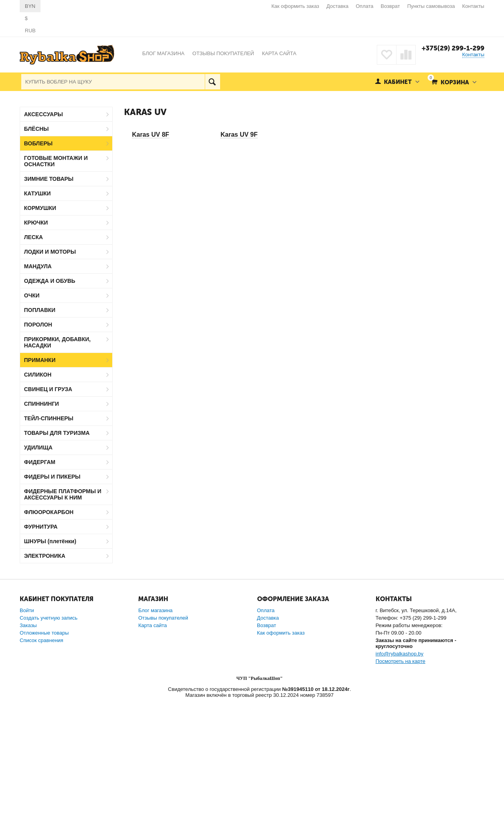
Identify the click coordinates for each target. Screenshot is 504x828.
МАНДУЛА (38, 266)
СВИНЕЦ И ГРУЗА (48, 389)
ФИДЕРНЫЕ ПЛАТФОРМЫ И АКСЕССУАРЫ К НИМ (63, 494)
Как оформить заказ (295, 6)
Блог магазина (155, 738)
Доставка (337, 6)
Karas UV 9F (239, 135)
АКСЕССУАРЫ (44, 114)
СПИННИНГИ (42, 404)
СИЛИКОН (38, 375)
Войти (27, 738)
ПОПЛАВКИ (40, 310)
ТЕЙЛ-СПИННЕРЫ (49, 418)
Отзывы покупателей (163, 745)
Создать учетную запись (49, 745)
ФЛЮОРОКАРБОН (49, 512)
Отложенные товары (44, 760)
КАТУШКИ (37, 193)
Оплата (365, 6)
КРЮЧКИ (36, 223)
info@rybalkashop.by (400, 781)
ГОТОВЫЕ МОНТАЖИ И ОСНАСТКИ (56, 161)
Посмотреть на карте (400, 789)
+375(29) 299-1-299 (453, 48)
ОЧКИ (32, 295)
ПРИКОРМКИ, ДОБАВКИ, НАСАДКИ (57, 342)
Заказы (28, 753)
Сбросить (98, 672)
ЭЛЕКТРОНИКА (45, 556)
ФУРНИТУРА (41, 527)
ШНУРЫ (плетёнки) (50, 541)
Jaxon (41, 585)
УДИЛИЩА (38, 447)
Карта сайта (152, 753)
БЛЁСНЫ (36, 129)
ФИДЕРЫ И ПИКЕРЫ (52, 477)
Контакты (473, 6)
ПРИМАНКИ (40, 360)
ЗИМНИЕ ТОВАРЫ (49, 179)
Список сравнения (42, 768)
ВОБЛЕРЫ (38, 143)
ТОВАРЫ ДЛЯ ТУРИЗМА (57, 433)
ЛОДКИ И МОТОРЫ (50, 252)
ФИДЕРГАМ (40, 462)
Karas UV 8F (150, 135)
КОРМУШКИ (40, 208)
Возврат (390, 6)
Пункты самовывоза (431, 6)
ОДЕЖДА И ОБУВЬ (50, 281)
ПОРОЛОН (38, 325)
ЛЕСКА (33, 237)
